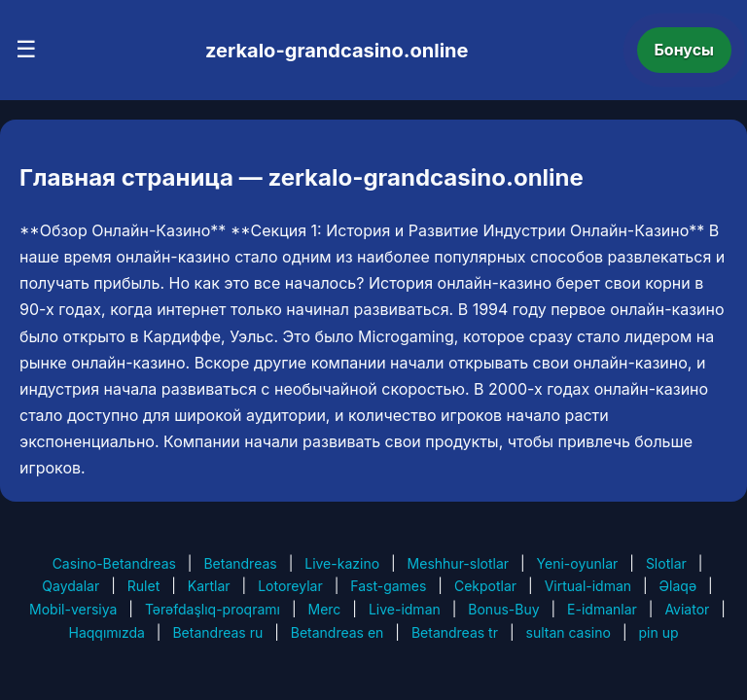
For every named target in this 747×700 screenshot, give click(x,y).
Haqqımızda (107, 632)
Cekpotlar (485, 586)
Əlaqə (678, 586)
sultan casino (569, 632)
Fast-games (388, 586)
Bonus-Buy (503, 609)
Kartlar (209, 586)
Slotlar (666, 563)
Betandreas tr (455, 632)
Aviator (687, 609)
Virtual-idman (588, 586)
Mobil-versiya (73, 609)
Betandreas (240, 563)
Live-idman (405, 609)
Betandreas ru (217, 632)
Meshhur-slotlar (458, 563)
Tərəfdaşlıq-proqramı (213, 609)
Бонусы (685, 50)
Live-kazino (342, 563)
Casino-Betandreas (114, 563)
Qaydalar (71, 586)
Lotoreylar (290, 586)
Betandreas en (338, 632)
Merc (325, 609)
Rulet (143, 586)
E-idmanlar (602, 609)
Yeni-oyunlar (578, 563)
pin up (658, 632)
